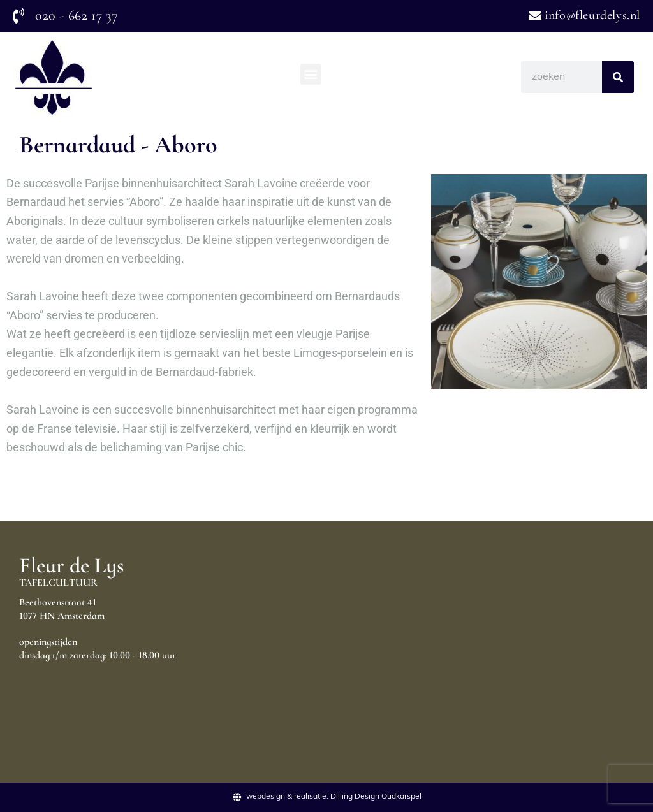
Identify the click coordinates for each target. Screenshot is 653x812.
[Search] (618, 77)
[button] (311, 74)
